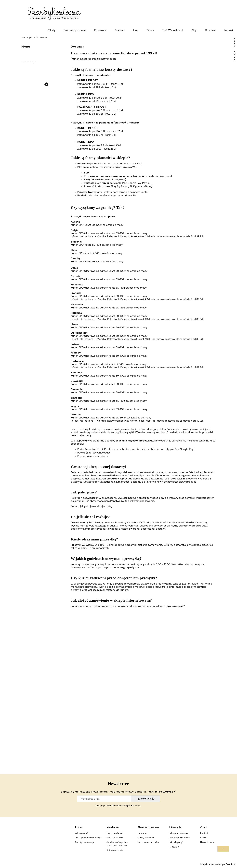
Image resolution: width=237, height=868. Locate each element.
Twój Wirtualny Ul (115, 838)
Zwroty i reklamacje (85, 842)
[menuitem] (52, 30)
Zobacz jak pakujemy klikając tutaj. (92, 506)
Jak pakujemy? (176, 842)
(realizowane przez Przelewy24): (107, 167)
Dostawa (142, 833)
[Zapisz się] (145, 799)
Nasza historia (207, 842)
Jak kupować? (176, 606)
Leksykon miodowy (179, 833)
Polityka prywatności (179, 838)
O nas (203, 838)
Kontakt (204, 833)
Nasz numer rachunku (148, 842)
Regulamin (174, 847)
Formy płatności (146, 838)
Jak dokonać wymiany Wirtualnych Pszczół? (117, 844)
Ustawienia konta (115, 850)
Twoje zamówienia (115, 833)
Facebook (234, 43)
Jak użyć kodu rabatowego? (89, 838)
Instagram (234, 56)
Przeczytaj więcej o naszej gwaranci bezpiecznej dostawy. (132, 529)
